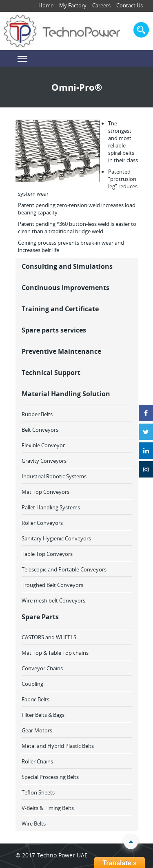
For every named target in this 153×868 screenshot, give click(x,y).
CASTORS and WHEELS (49, 637)
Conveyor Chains (42, 668)
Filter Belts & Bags (43, 715)
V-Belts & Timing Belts (48, 808)
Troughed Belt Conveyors (52, 585)
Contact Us (130, 5)
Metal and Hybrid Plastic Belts (58, 746)
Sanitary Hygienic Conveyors (56, 538)
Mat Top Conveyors (45, 492)
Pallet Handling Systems (51, 507)
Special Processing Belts (50, 777)
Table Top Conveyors (47, 554)
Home (46, 5)
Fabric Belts (35, 699)
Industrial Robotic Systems (54, 476)
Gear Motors (37, 730)
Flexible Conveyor (43, 445)
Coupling (32, 684)
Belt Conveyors (40, 430)
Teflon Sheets (38, 792)
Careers (101, 5)
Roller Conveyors (42, 523)
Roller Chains (37, 761)
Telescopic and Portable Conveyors (64, 569)
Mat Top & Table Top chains (55, 653)
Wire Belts (34, 823)
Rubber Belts (37, 414)
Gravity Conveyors (44, 461)
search (141, 30)
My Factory (73, 5)
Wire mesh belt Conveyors (53, 600)
